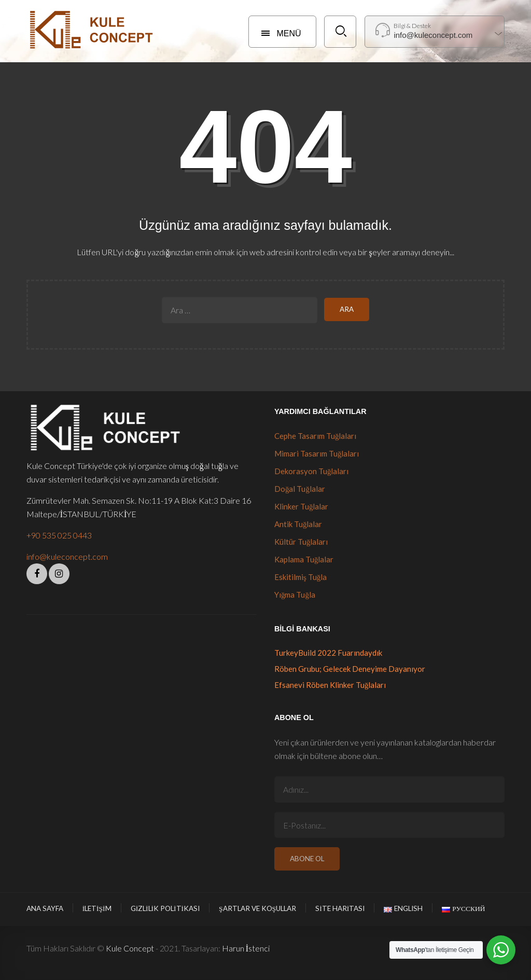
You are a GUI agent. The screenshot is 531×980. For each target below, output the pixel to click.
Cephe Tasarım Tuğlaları (316, 436)
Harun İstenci (246, 948)
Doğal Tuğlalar (300, 489)
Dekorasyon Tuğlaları (312, 471)
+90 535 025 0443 (59, 535)
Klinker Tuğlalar (302, 506)
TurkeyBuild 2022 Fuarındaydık (328, 653)
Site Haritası (340, 908)
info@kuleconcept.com (67, 556)
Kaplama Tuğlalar (304, 559)
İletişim (97, 908)
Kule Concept (130, 948)
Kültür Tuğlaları (301, 542)
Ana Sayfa (45, 908)
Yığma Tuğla (295, 595)
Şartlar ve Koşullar (257, 908)
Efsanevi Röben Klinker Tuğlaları (330, 685)
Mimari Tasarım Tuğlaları (317, 453)
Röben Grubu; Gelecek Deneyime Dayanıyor (350, 669)
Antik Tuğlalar (298, 524)
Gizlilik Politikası (165, 908)
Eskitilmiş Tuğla (301, 577)
